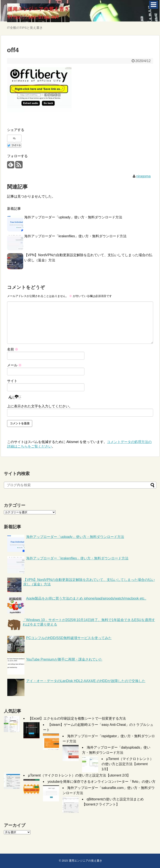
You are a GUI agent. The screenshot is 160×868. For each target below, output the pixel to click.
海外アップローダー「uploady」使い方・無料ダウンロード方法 (73, 217)
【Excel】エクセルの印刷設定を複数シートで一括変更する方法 (77, 718)
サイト (12, 381)
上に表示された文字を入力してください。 (40, 406)
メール (14, 365)
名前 (13, 349)
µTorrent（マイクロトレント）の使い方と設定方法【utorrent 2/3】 (79, 775)
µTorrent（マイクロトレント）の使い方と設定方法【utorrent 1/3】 (127, 764)
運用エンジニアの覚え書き (85, 861)
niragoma (144, 176)
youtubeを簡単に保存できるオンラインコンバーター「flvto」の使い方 (102, 782)
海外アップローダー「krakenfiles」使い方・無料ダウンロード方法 (75, 236)
